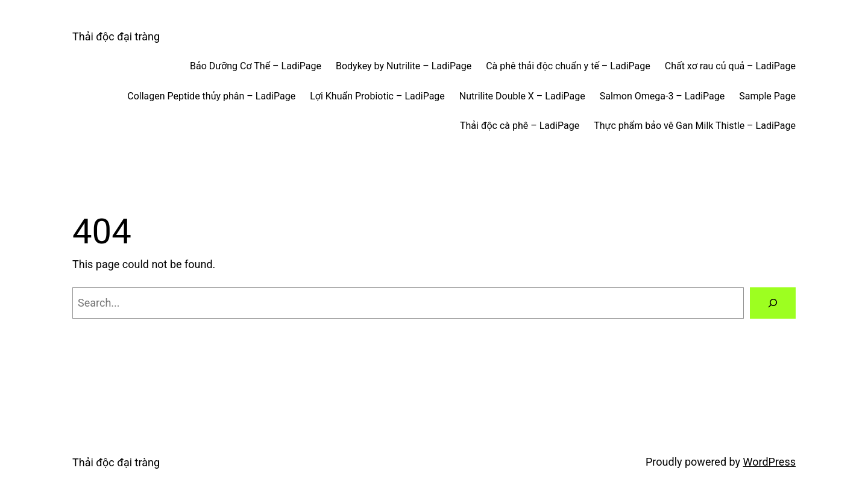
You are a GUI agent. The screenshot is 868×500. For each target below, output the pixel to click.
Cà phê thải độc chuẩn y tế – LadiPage (568, 66)
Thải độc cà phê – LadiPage (520, 126)
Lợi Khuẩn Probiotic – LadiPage (377, 96)
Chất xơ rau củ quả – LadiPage (730, 66)
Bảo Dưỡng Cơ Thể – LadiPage (256, 66)
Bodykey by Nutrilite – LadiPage (404, 66)
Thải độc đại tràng (116, 36)
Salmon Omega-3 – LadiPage (662, 96)
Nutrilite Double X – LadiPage (522, 96)
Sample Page (767, 96)
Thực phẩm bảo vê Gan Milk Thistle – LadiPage (695, 126)
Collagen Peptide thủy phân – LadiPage (211, 96)
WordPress (769, 462)
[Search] (773, 303)
